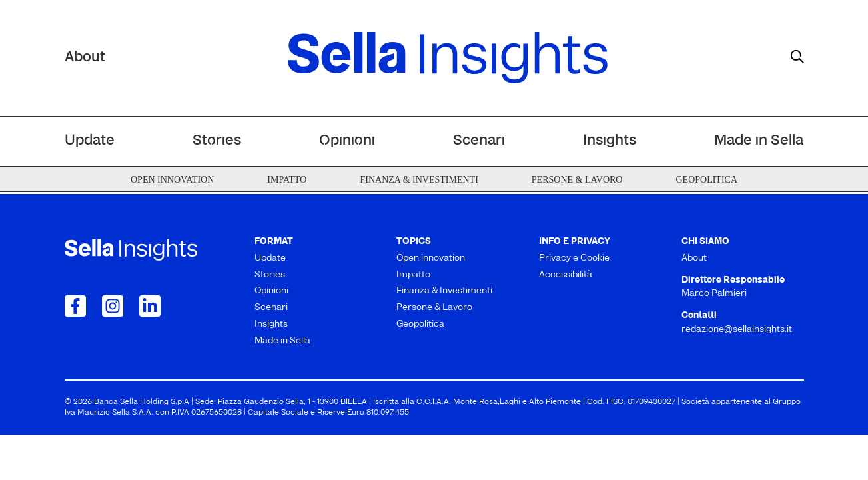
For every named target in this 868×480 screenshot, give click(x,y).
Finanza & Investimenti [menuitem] (419, 180)
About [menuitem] (694, 258)
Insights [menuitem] (610, 141)
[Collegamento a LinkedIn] (150, 306)
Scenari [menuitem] (479, 141)
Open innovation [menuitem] (172, 180)
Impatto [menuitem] (287, 180)
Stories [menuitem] (217, 141)
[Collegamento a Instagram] (113, 306)
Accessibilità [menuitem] (566, 275)
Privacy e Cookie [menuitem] (574, 258)
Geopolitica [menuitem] (706, 180)
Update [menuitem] (90, 141)
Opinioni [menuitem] (347, 141)
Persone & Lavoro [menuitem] (577, 180)
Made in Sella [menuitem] (759, 141)
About (85, 58)
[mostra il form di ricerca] (797, 57)
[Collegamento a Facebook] (75, 306)
